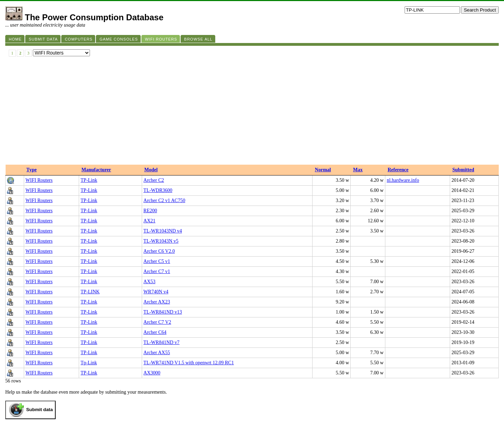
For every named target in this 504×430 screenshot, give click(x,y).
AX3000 (152, 373)
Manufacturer (96, 170)
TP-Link (89, 180)
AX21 (149, 221)
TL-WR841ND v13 (163, 312)
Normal (323, 170)
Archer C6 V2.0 (159, 251)
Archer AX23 (157, 302)
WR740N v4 (156, 292)
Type (31, 170)
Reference (398, 170)
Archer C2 (154, 180)
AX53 (149, 282)
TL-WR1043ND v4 (163, 231)
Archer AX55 (157, 353)
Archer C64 (155, 332)
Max (358, 170)
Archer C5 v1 (157, 261)
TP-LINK (90, 292)
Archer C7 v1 (157, 271)
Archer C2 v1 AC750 (164, 200)
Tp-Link (89, 363)
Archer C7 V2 (157, 322)
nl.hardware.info (403, 180)
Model (151, 170)
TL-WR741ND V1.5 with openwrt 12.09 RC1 (189, 363)
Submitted (463, 170)
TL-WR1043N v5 (161, 241)
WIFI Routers (39, 180)
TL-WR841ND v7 (162, 342)
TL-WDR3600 (158, 190)
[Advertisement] (252, 112)
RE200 (150, 211)
